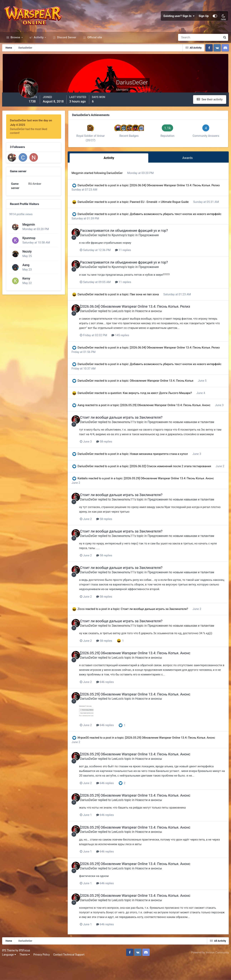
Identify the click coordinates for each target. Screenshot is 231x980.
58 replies (114, 459)
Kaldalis (90, 500)
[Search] (186, 44)
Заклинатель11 (132, 435)
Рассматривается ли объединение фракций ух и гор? (133, 240)
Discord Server (66, 44)
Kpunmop (28, 238)
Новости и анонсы (158, 320)
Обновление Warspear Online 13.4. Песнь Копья (169, 390)
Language (10, 974)
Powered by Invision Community (209, 972)
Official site (94, 44)
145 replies (130, 344)
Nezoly (27, 251)
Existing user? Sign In (179, 19)
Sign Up (204, 19)
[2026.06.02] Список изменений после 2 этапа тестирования (177, 484)
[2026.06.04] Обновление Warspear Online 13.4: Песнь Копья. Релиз (144, 316)
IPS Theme (9, 970)
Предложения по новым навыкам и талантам (190, 435)
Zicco (88, 631)
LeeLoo (126, 320)
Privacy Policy (42, 974)
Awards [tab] (189, 164)
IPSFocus (25, 970)
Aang (25, 265)
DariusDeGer (122, 178)
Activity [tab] (114, 164)
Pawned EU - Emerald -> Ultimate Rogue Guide (166, 207)
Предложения (158, 245)
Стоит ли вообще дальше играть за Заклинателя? (130, 431)
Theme (25, 974)
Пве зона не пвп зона (152, 303)
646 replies (115, 703)
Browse (15, 44)
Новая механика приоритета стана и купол (166, 472)
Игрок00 (90, 759)
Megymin (28, 224)
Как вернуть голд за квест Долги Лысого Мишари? (165, 402)
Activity (39, 44)
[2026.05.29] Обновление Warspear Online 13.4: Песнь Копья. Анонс (172, 414)
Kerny (26, 278)
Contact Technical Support (70, 974)
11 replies (133, 259)
